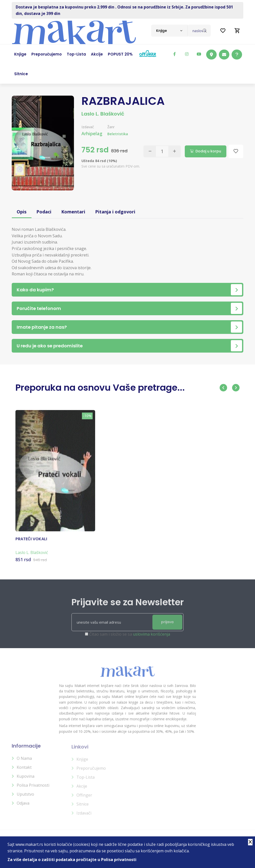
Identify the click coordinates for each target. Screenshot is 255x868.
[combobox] (169, 31)
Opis (22, 212)
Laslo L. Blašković (103, 114)
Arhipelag (92, 133)
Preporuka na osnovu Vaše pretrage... (100, 388)
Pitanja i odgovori (115, 212)
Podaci (44, 212)
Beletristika (118, 134)
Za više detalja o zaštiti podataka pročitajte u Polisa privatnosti (72, 860)
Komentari (73, 212)
